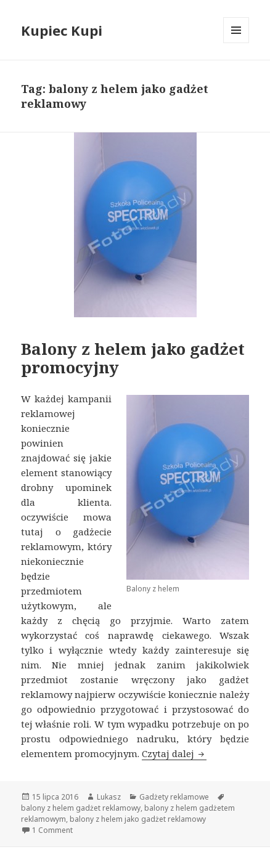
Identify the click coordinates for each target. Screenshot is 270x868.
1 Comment (52, 830)
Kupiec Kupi (62, 30)
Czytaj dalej (174, 753)
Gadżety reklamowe (174, 797)
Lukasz (109, 797)
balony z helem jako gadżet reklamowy (138, 819)
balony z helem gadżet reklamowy (81, 808)
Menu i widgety (236, 43)
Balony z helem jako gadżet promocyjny (133, 358)
